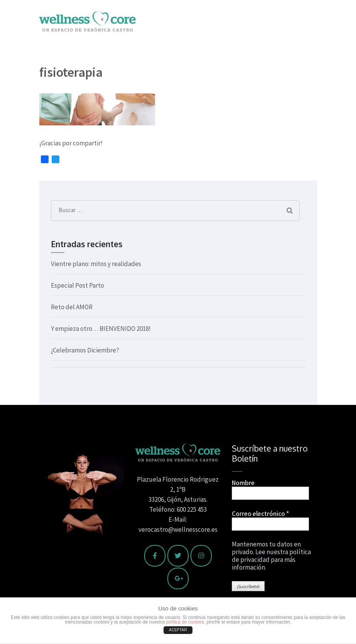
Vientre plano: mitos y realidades (96, 264)
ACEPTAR (178, 630)
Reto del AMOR (72, 307)
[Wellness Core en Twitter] (178, 556)
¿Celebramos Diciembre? (85, 350)
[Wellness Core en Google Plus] (178, 578)
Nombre (243, 483)
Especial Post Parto (78, 285)
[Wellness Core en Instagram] (201, 556)
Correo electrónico (260, 514)
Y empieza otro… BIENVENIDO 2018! (101, 329)
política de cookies (185, 622)
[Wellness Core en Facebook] (155, 556)
